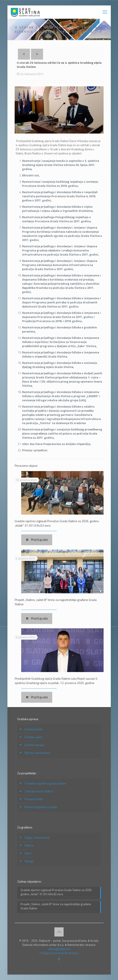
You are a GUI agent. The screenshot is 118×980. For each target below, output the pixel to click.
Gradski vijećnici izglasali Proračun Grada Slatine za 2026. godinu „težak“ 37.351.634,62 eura (57, 523)
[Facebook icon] (59, 959)
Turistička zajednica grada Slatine (45, 783)
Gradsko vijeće (34, 737)
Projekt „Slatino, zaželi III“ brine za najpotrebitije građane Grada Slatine (56, 602)
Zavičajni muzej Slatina (39, 791)
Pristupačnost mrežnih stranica (59, 953)
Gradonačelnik (33, 729)
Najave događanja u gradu (41, 807)
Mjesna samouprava (37, 753)
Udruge (29, 861)
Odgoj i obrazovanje (37, 838)
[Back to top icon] (59, 932)
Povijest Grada (34, 799)
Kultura (29, 845)
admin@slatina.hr (59, 949)
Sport (28, 853)
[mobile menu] (105, 12)
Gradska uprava (34, 745)
